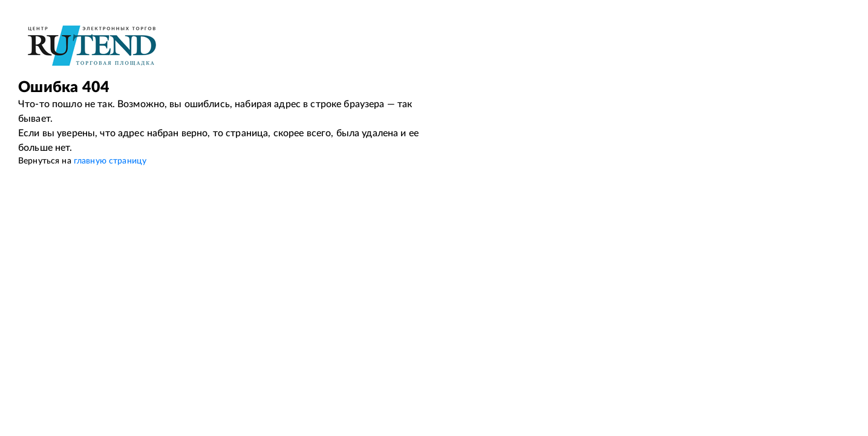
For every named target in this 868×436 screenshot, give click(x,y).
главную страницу (110, 161)
